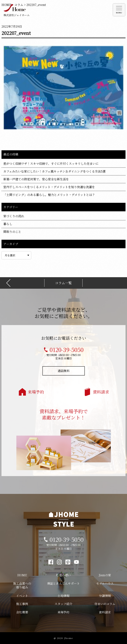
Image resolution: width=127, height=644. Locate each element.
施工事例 (22, 604)
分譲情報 (105, 596)
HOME (22, 575)
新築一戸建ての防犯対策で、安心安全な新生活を (36, 179)
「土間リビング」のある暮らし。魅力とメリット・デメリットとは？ (49, 195)
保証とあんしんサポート (63, 583)
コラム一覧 (63, 283)
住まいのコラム (105, 604)
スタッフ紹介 (63, 604)
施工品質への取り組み (22, 585)
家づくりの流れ (14, 216)
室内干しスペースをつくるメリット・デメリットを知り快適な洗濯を (49, 187)
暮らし (8, 224)
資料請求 (101, 392)
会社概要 (22, 612)
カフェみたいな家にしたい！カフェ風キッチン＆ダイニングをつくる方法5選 (54, 171)
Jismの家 (105, 575)
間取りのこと (12, 232)
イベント (22, 596)
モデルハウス (105, 583)
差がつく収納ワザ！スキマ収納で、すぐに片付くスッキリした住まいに (51, 164)
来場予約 (36, 392)
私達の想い (63, 575)
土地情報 (63, 596)
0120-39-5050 (67, 350)
